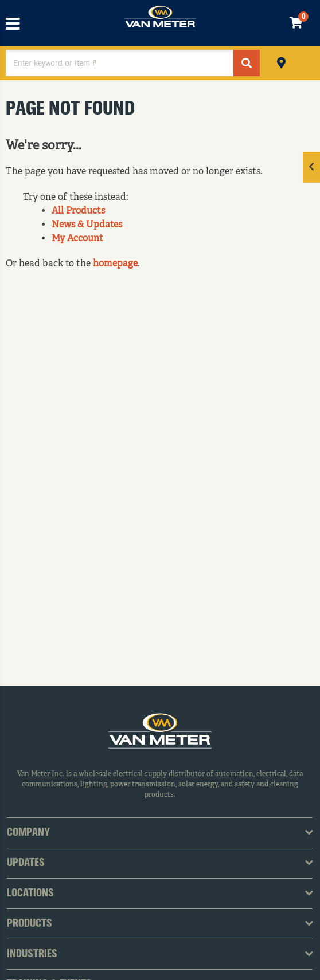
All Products (78, 211)
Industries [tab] (32, 954)
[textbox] (120, 63)
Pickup (281, 62)
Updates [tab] (26, 863)
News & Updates (87, 225)
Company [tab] (28, 833)
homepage (115, 264)
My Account (77, 239)
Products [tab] (30, 924)
